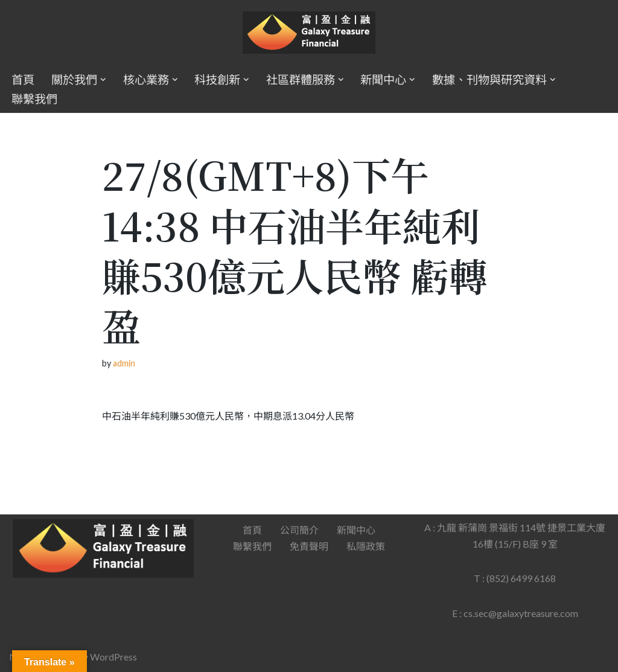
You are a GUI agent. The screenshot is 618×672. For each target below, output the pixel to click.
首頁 (23, 79)
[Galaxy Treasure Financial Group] (309, 33)
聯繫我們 (34, 99)
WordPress (113, 657)
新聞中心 (356, 530)
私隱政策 (366, 546)
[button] (103, 80)
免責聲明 (309, 546)
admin (124, 363)
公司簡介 (299, 530)
